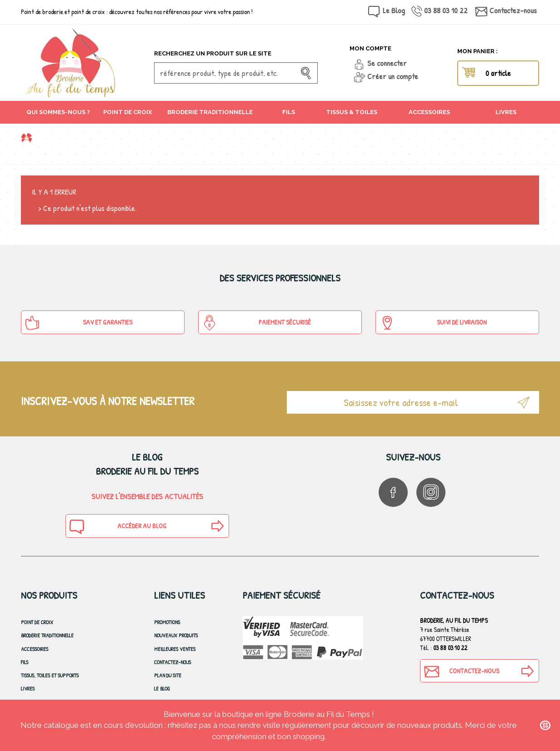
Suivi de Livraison (433, 323)
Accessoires (35, 649)
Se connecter (387, 63)
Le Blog (394, 10)
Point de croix (37, 622)
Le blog (162, 688)
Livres (28, 688)
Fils (25, 662)
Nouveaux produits (176, 635)
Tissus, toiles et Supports (50, 675)
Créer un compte (393, 76)
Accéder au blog (117, 526)
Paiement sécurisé (256, 323)
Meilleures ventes (175, 649)
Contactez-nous (513, 10)
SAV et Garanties (78, 323)
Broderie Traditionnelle (47, 635)
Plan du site (168, 675)
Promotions (167, 622)
